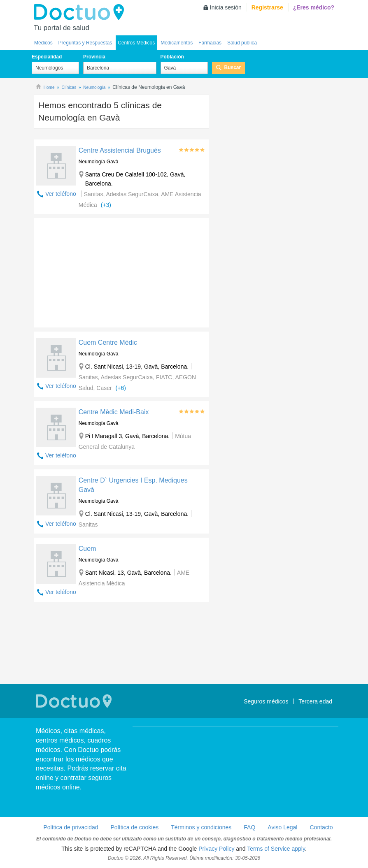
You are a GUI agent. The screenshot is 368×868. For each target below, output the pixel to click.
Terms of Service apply (276, 849)
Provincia (94, 57)
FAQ (249, 827)
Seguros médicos (266, 701)
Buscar (233, 67)
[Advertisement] (97, 271)
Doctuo (81, 12)
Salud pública (242, 43)
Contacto (321, 827)
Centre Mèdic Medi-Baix (114, 412)
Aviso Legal (282, 827)
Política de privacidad (71, 827)
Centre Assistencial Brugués (120, 150)
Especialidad (47, 57)
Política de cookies (135, 827)
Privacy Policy (216, 849)
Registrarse (267, 7)
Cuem (87, 549)
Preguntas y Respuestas (85, 43)
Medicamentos (177, 43)
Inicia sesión (226, 7)
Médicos (43, 43)
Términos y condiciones (201, 827)
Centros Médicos (136, 43)
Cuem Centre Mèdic (108, 342)
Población (172, 57)
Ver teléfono (61, 194)
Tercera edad (315, 701)
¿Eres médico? (314, 7)
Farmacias (210, 43)
